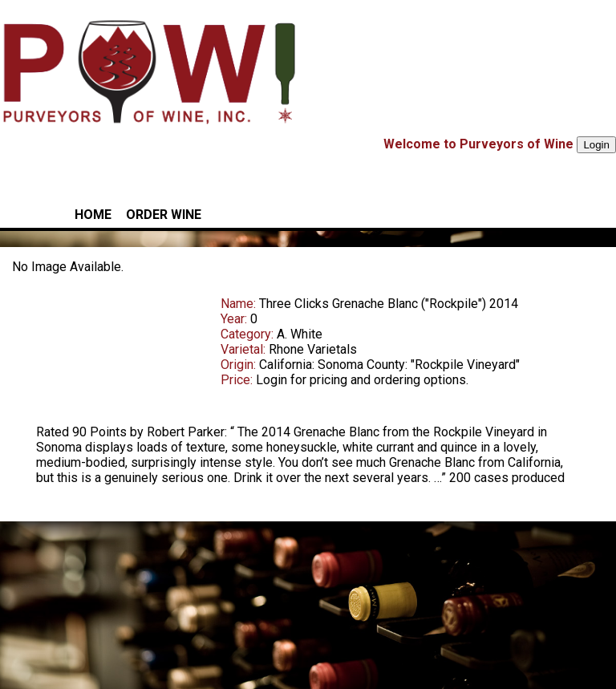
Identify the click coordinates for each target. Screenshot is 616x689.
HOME (93, 215)
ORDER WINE (164, 215)
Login (596, 145)
